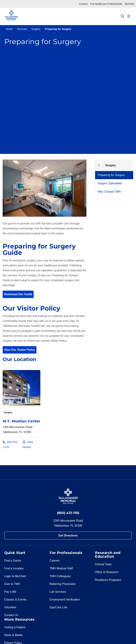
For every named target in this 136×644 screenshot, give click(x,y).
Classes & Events (15, 600)
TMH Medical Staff (61, 568)
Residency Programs (108, 580)
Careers (83, 4)
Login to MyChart (15, 576)
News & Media (13, 635)
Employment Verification (65, 600)
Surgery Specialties (110, 183)
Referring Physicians (63, 584)
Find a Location (14, 568)
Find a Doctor (13, 561)
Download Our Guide (18, 294)
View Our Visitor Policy (20, 350)
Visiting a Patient (15, 627)
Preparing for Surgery (111, 175)
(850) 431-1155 (68, 513)
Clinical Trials (103, 564)
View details (28, 445)
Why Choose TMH (109, 192)
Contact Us (11, 615)
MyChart (130, 4)
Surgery (110, 165)
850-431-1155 (11, 445)
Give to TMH (12, 584)
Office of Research (107, 572)
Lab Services (58, 592)
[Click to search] (123, 16)
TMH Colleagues (60, 576)
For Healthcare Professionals (106, 4)
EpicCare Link (58, 607)
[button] (129, 16)
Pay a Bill (10, 592)
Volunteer (10, 607)
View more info (22, 410)
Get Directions (68, 535)
